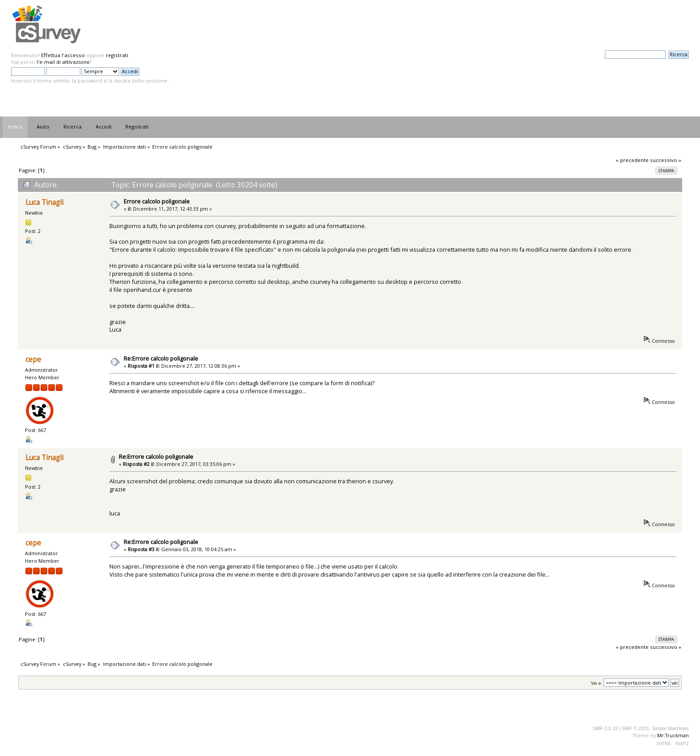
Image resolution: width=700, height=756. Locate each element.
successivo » (666, 160)
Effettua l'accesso (63, 55)
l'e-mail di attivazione (63, 62)
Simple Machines (670, 728)
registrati (117, 55)
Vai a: (597, 683)
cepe (33, 359)
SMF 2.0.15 (605, 728)
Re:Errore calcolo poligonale (161, 358)
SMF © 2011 (635, 728)
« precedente (632, 160)
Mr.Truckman (673, 735)
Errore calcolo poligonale (157, 201)
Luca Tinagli (44, 202)
